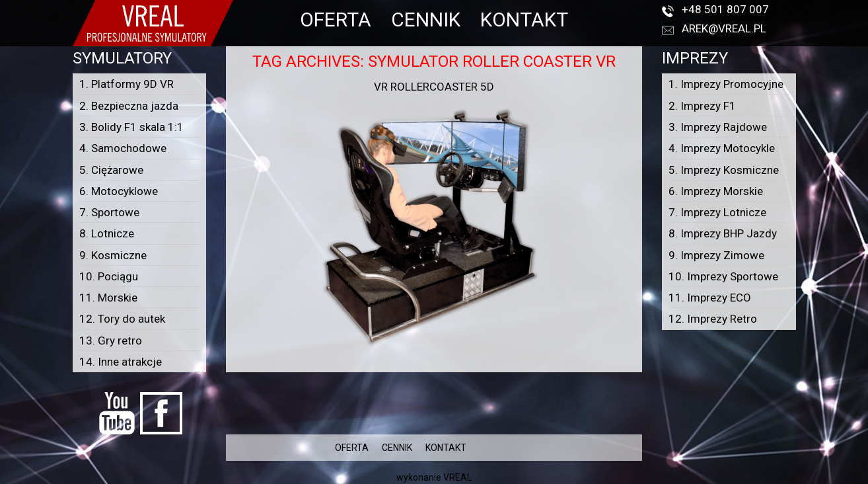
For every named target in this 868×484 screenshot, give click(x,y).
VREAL (457, 477)
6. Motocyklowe (119, 191)
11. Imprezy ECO (710, 298)
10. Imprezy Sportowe (723, 276)
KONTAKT (524, 20)
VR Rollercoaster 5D (434, 87)
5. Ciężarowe (111, 170)
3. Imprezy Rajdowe (718, 127)
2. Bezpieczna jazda (129, 106)
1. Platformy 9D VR (127, 84)
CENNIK (426, 20)
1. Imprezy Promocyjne (726, 84)
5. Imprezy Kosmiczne (724, 170)
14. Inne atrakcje (121, 362)
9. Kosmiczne (113, 255)
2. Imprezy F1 (702, 106)
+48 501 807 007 (725, 9)
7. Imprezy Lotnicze (717, 212)
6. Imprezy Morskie (716, 191)
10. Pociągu (109, 276)
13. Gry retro (111, 341)
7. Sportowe (109, 212)
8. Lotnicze (107, 233)
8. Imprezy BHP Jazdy (723, 233)
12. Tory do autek (122, 319)
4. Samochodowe (123, 148)
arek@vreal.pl (724, 28)
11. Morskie (108, 298)
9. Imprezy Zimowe (716, 255)
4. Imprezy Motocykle (722, 148)
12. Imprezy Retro (713, 319)
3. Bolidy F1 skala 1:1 (131, 127)
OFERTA (336, 20)
